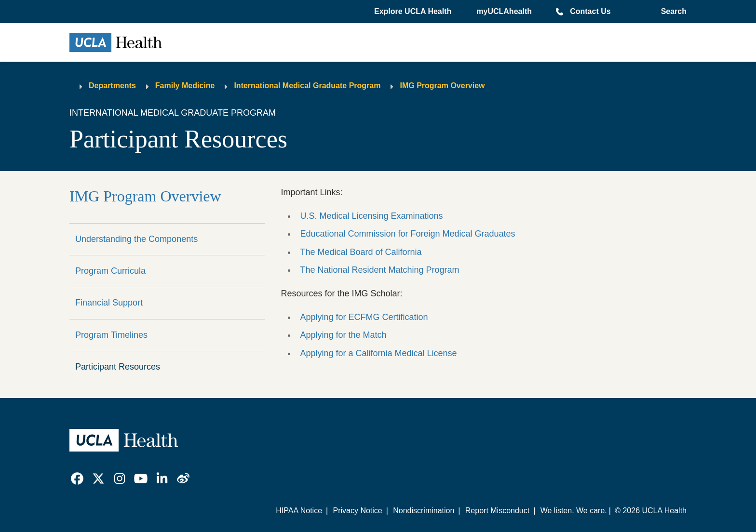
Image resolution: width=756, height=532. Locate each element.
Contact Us (590, 11)
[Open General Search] (672, 12)
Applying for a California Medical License (378, 353)
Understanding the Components (136, 239)
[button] (414, 12)
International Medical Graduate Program (307, 86)
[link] (77, 479)
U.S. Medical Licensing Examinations (371, 216)
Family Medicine (185, 86)
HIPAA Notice (299, 511)
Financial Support (109, 303)
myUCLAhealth (504, 11)
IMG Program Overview (442, 86)
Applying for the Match (343, 335)
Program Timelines (111, 335)
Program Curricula (110, 271)
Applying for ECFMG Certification (364, 317)
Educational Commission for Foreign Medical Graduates (407, 234)
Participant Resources (118, 367)
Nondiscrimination (424, 511)
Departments (112, 86)
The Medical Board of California (361, 252)
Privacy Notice (357, 511)
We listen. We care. (574, 511)
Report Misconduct (497, 511)
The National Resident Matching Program (379, 270)
